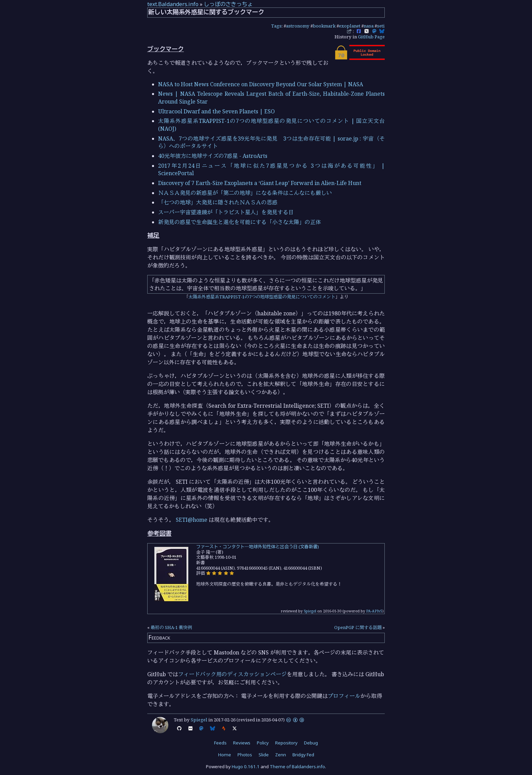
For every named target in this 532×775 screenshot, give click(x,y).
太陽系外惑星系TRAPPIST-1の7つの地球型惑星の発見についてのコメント (262, 297)
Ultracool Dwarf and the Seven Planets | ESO (216, 111)
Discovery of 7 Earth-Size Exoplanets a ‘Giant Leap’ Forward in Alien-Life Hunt (260, 183)
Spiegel (310, 611)
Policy (263, 743)
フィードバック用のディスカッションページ (232, 674)
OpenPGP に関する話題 (358, 627)
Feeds (220, 743)
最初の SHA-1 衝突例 (171, 627)
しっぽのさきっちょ (228, 4)
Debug (311, 743)
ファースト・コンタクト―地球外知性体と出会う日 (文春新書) (258, 547)
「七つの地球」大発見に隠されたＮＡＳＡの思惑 (218, 202)
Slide (264, 755)
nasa (369, 26)
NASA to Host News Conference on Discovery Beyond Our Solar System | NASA (261, 84)
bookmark (324, 26)
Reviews (242, 743)
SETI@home (192, 520)
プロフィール (344, 696)
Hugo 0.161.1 (246, 767)
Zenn (281, 755)
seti (381, 26)
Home (225, 755)
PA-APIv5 (374, 611)
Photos (245, 755)
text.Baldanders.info (173, 4)
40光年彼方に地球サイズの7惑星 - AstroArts (213, 156)
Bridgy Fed (303, 755)
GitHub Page (371, 37)
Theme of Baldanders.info (297, 767)
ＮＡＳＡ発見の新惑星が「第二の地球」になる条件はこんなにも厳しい (245, 193)
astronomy (298, 26)
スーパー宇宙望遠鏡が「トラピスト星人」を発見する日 (226, 212)
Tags (276, 26)
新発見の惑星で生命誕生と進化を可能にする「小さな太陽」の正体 (240, 222)
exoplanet (350, 26)
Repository (286, 743)
